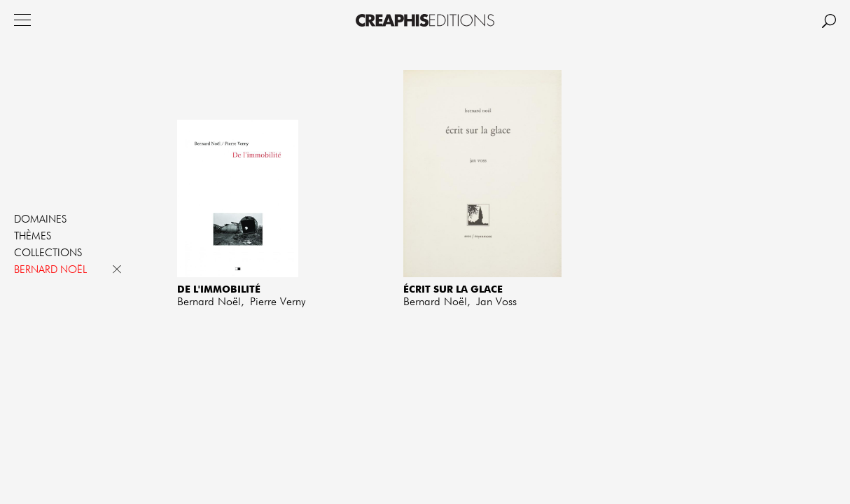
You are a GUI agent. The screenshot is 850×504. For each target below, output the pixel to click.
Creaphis (425, 20)
